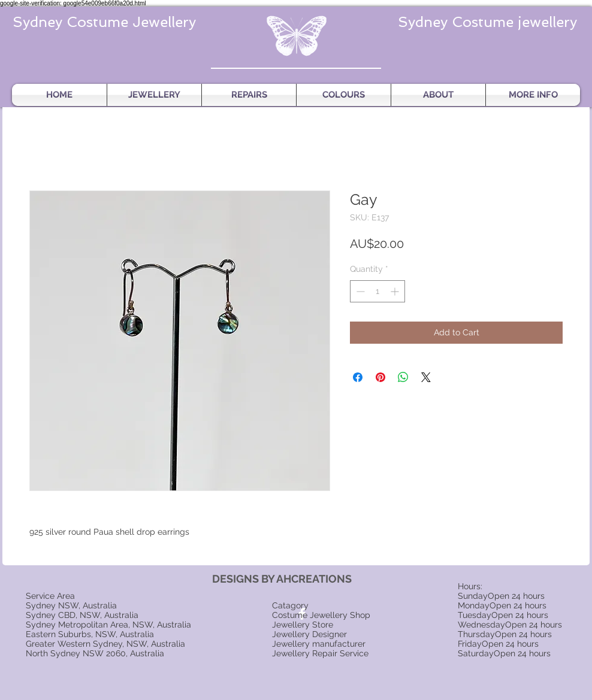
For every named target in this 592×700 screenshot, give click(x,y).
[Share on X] (426, 377)
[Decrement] (359, 291)
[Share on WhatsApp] (403, 377)
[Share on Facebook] (358, 377)
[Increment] (396, 291)
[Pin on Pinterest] (380, 377)
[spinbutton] (377, 291)
